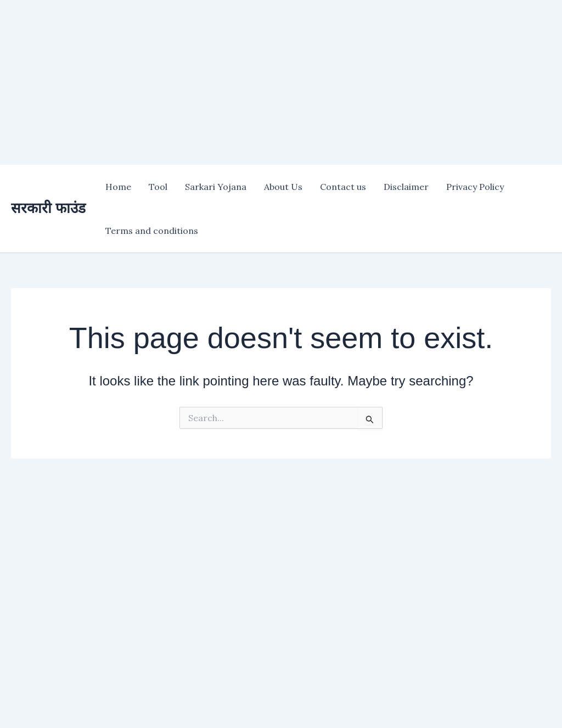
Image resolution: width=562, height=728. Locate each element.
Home (118, 187)
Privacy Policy (475, 187)
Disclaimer (406, 187)
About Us (283, 187)
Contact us (343, 187)
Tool (158, 187)
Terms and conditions (152, 231)
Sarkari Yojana (216, 187)
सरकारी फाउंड (48, 208)
